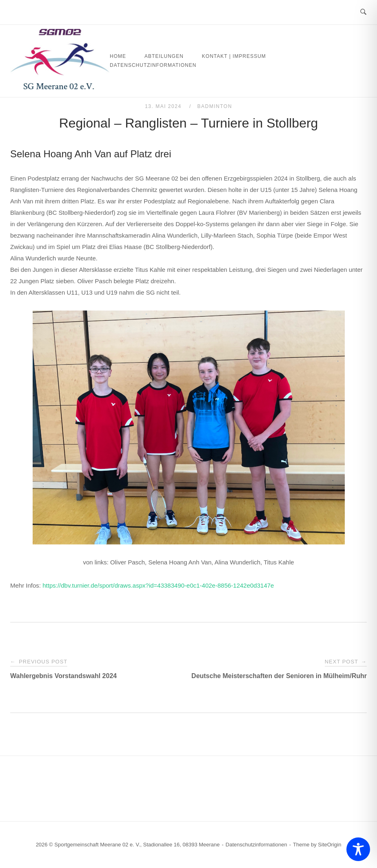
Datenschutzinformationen (153, 65)
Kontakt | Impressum (234, 56)
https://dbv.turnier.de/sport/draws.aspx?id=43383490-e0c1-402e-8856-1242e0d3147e (158, 585)
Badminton (215, 106)
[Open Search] (363, 12)
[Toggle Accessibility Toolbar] (358, 849)
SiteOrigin (329, 845)
